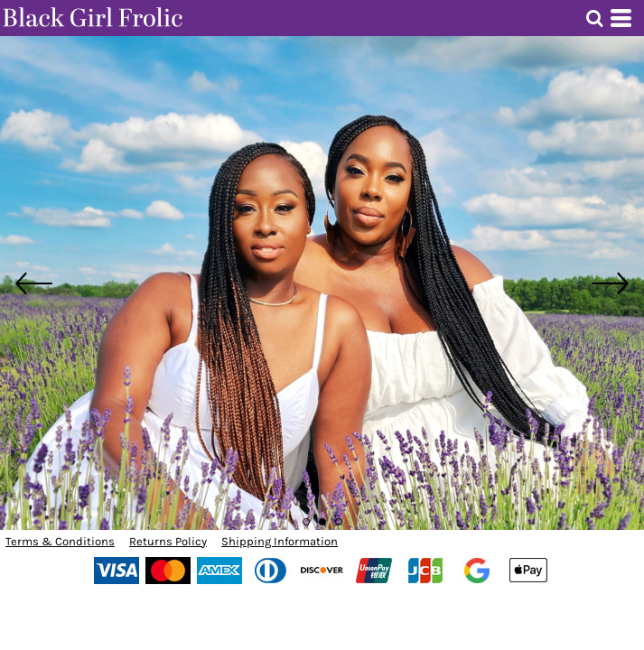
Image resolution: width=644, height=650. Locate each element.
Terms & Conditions (60, 541)
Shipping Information (280, 541)
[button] (594, 18)
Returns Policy (168, 541)
